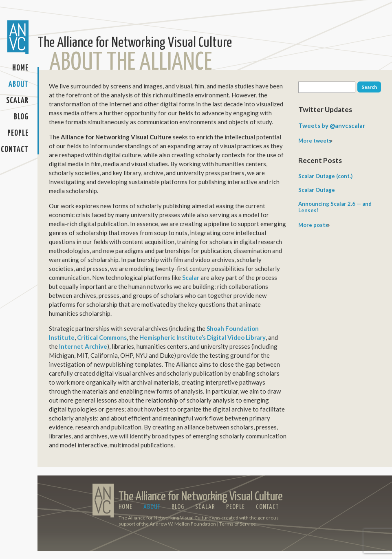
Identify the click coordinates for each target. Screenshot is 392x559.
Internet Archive (83, 346)
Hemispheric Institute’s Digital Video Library (203, 337)
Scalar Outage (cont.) (325, 176)
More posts (313, 225)
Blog (21, 117)
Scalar (17, 101)
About (19, 85)
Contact (15, 150)
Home (20, 68)
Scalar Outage (317, 190)
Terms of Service (238, 524)
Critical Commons (102, 337)
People (18, 133)
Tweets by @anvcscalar (332, 125)
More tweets (315, 141)
